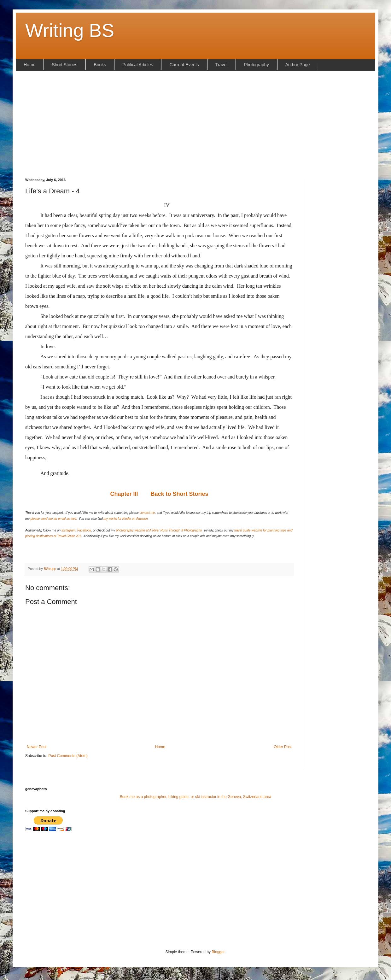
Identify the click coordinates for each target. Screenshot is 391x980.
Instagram (68, 530)
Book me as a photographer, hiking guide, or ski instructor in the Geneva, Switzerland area (195, 797)
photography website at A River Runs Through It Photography (159, 530)
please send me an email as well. (54, 519)
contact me (147, 513)
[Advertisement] (195, 124)
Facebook (84, 530)
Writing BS (70, 30)
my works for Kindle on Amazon (125, 519)
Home (160, 747)
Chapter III (124, 494)
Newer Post (37, 747)
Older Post (283, 747)
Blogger (218, 952)
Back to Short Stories (179, 494)
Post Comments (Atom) (68, 756)
